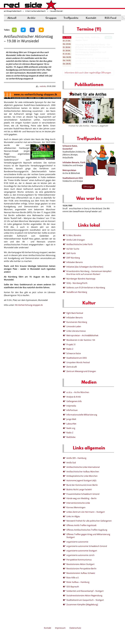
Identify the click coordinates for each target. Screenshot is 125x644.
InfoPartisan (72, 410)
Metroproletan (69, 170)
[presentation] (65, 110)
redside (43, 86)
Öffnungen (88, 187)
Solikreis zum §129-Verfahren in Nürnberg (86, 288)
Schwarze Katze (74, 353)
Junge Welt (71, 419)
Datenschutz (75, 628)
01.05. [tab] (67, 54)
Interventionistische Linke (78, 503)
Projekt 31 (71, 344)
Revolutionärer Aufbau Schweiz (81, 573)
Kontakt (91, 18)
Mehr (108, 37)
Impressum (60, 628)
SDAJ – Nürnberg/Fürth (77, 283)
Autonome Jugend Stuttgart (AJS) (81, 480)
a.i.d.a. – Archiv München (78, 392)
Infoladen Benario (75, 262)
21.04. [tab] (67, 41)
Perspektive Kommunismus (79, 560)
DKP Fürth (71, 253)
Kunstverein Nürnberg (77, 322)
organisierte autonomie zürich (80, 555)
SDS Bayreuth (73, 587)
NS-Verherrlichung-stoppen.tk (29, 305)
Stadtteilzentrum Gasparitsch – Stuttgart (85, 600)
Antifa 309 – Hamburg (76, 458)
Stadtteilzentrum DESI (73, 178)
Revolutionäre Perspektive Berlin (81, 569)
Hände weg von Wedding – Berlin (81, 498)
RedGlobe (71, 437)
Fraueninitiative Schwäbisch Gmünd (83, 494)
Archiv (31, 18)
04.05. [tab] (67, 57)
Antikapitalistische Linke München (82, 476)
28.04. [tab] (67, 47)
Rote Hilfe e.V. (73, 578)
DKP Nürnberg (73, 258)
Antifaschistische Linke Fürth (80, 244)
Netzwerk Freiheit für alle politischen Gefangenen (89, 521)
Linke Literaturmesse (76, 331)
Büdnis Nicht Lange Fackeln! (79, 489)
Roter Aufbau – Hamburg (78, 582)
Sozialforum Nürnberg (77, 292)
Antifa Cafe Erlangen (76, 240)
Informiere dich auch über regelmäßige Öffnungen (88, 73)
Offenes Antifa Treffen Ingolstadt (81, 525)
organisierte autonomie (77, 542)
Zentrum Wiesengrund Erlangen (81, 371)
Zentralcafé (72, 367)
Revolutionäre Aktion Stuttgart (80, 564)
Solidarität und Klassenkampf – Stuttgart (85, 591)
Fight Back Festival (75, 313)
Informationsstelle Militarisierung (82, 415)
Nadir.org (71, 428)
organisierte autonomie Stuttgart (82, 551)
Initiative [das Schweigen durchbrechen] (85, 267)
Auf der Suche (73, 249)
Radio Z (70, 349)
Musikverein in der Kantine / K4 (81, 340)
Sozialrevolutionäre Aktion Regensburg (84, 596)
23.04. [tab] (67, 44)
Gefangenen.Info (74, 401)
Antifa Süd (71, 463)
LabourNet (71, 424)
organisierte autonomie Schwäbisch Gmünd (87, 546)
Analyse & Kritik (74, 397)
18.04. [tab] (67, 37)
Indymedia (71, 406)
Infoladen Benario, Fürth (74, 162)
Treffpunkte (71, 18)
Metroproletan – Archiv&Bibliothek (82, 335)
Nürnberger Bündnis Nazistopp (81, 279)
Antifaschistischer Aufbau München (83, 472)
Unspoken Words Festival (78, 362)
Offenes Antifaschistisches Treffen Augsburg (87, 530)
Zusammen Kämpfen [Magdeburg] (82, 605)
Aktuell (12, 18)
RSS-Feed (111, 18)
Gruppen (51, 18)
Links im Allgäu (73, 516)
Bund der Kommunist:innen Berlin (82, 485)
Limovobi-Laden (74, 326)
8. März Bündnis (74, 235)
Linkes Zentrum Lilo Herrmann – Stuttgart (86, 512)
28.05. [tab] (67, 64)
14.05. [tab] (67, 60)
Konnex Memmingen (76, 507)
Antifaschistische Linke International (83, 467)
